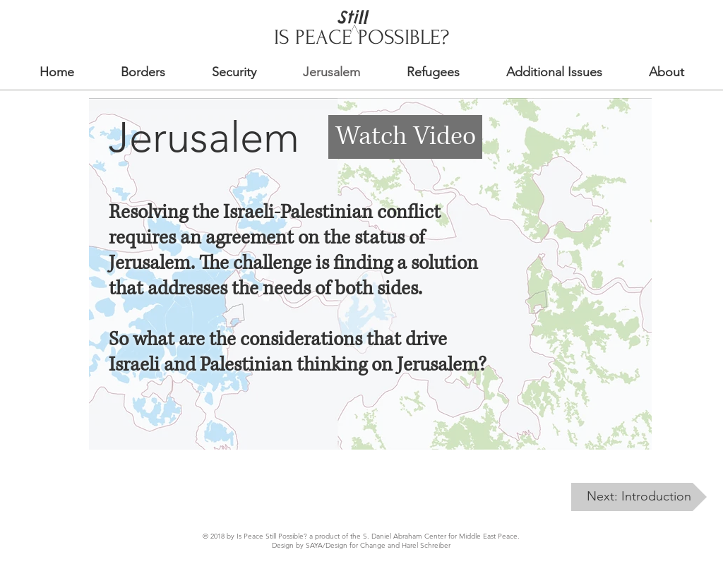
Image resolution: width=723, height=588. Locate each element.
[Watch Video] (405, 137)
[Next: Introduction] (639, 497)
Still (352, 17)
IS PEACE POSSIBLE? (361, 37)
